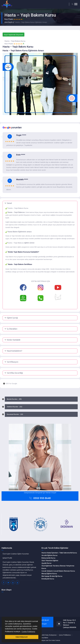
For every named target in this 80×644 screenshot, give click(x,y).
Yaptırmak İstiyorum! (39, 11)
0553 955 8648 (42, 498)
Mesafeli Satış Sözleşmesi (48, 635)
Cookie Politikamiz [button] (28, 632)
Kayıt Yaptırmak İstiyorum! (13, 35)
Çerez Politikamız (65, 635)
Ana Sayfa (8, 22)
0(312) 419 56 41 (43, 620)
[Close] (79, 11)
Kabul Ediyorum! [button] (22, 637)
